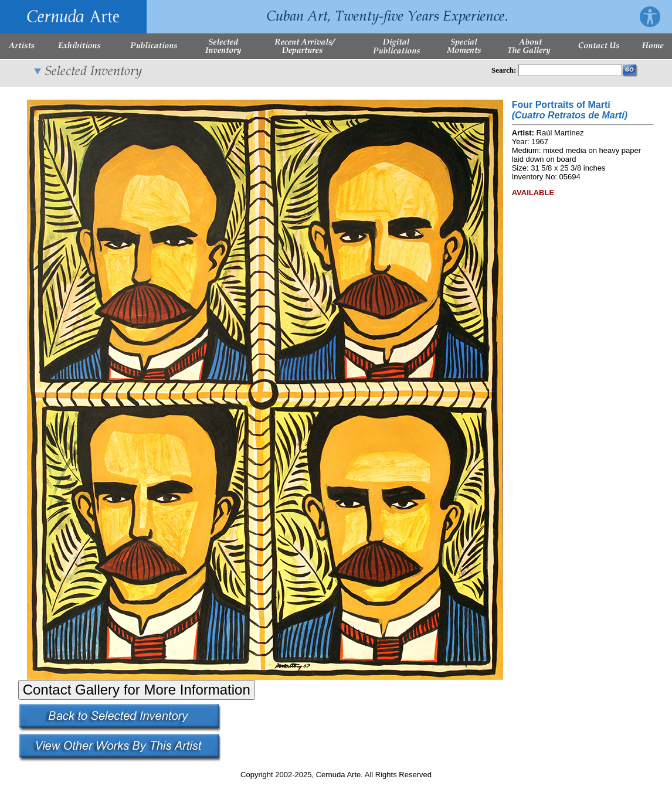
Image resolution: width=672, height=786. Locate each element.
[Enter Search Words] (570, 70)
